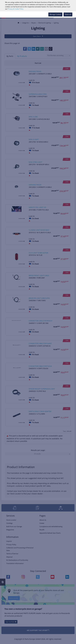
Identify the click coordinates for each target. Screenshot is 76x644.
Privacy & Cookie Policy (16, 9)
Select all (68, 14)
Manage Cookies (55, 14)
